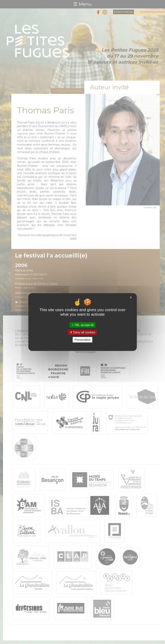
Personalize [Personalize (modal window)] (83, 340)
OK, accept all (82, 325)
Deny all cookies (83, 332)
